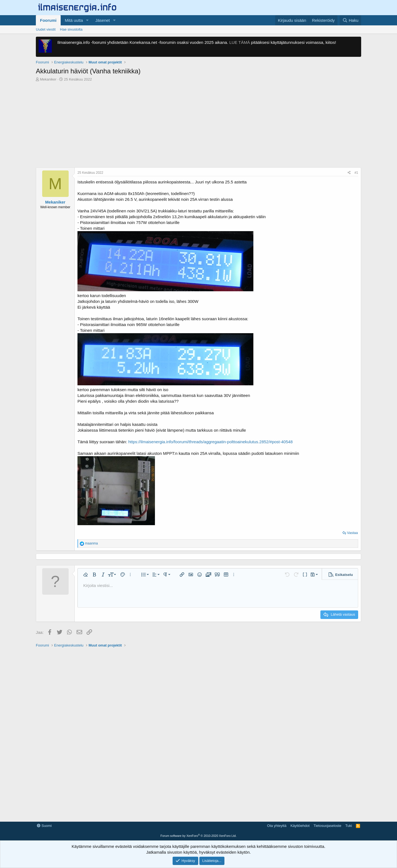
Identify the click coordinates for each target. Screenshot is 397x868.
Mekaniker (48, 79)
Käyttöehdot (300, 826)
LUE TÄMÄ (240, 42)
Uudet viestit (46, 29)
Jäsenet (103, 20)
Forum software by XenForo (198, 836)
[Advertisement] (198, 126)
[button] (87, 20)
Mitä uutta (74, 20)
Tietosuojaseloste (327, 826)
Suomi (44, 826)
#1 (356, 173)
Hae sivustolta (71, 29)
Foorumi (48, 20)
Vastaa (352, 533)
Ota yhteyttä (277, 826)
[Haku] (350, 20)
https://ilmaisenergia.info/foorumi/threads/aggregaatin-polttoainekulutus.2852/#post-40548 (210, 442)
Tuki (348, 826)
